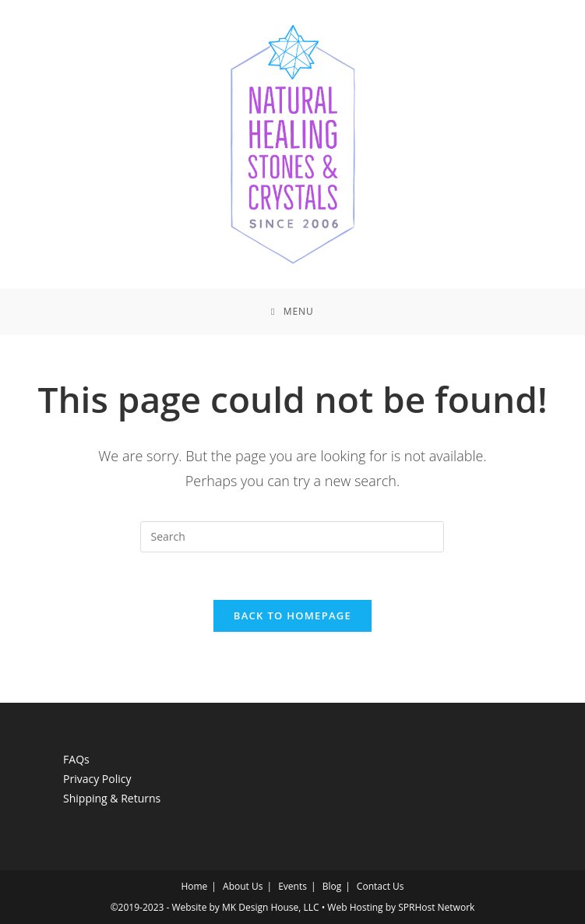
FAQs (76, 759)
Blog (332, 886)
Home (194, 886)
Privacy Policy (97, 779)
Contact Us (381, 886)
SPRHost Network (436, 907)
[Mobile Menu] (292, 312)
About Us (243, 886)
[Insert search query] (292, 537)
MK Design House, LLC (271, 907)
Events (292, 886)
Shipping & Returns (112, 798)
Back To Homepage (292, 615)
